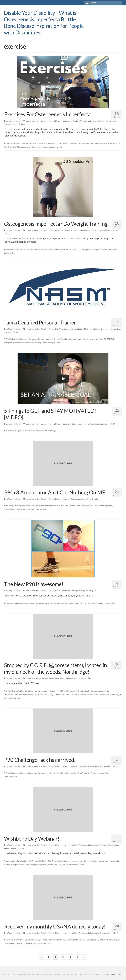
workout (59, 147)
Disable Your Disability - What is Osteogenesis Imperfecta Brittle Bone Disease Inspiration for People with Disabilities (44, 23)
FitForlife (72, 506)
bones (8, 143)
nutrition (13, 147)
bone (8, 250)
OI (105, 339)
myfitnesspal (103, 861)
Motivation (75, 121)
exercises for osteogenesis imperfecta (62, 143)
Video (6, 848)
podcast (52, 147)
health (92, 143)
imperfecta (105, 143)
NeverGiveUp (82, 691)
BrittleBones (40, 506)
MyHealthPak (101, 940)
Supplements (105, 230)
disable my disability (27, 250)
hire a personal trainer (95, 339)
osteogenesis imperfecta (40, 147)
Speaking (104, 424)
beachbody (10, 506)
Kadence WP (117, 974)
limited (112, 143)
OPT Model (111, 339)
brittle (13, 143)
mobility (118, 143)
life (64, 250)
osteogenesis (25, 147)
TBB (38, 509)
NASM (6, 147)
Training (15, 124)
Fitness (51, 121)
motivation (43, 431)
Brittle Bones (21, 143)
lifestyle (68, 250)
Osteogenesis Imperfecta (98, 121)
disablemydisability (52, 506)
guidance (86, 143)
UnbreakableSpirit (48, 343)
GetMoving (79, 603)
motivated (35, 431)
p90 (24, 509)
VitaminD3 (47, 944)
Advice (37, 121)
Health (58, 121)
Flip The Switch (61, 329)
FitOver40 (63, 339)
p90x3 (33, 509)
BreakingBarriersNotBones (16, 339)
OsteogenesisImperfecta (102, 250)
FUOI (92, 506)
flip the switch (73, 339)
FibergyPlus (52, 940)
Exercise (44, 121)
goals (20, 431)
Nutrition (83, 121)
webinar (65, 865)
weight (6, 253)
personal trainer (28, 343)
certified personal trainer (35, 339)
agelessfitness (11, 861)
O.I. (18, 147)
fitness (79, 143)
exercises (44, 143)
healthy (98, 143)
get (16, 431)
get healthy (82, 339)
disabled (29, 143)
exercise (37, 143)
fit (52, 339)
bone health (15, 250)
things (54, 431)
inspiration (27, 431)
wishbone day (74, 865)
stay (49, 431)
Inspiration (66, 121)
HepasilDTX (83, 940)
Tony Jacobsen (14, 121)
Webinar (13, 848)
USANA (40, 944)
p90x (28, 509)
